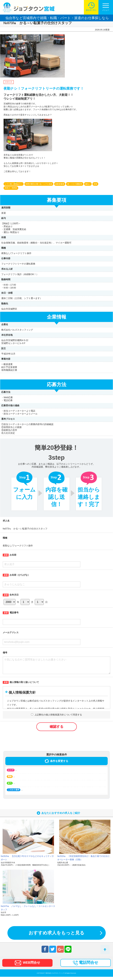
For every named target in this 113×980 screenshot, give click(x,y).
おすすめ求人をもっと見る (56, 936)
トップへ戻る (105, 950)
